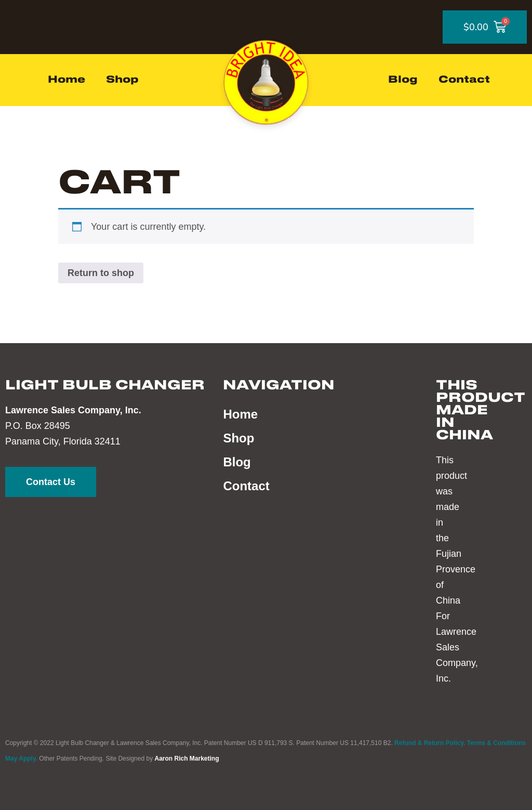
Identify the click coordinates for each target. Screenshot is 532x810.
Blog (403, 80)
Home (66, 80)
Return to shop (101, 273)
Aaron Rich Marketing (187, 759)
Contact (464, 80)
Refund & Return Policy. (430, 743)
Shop (122, 80)
